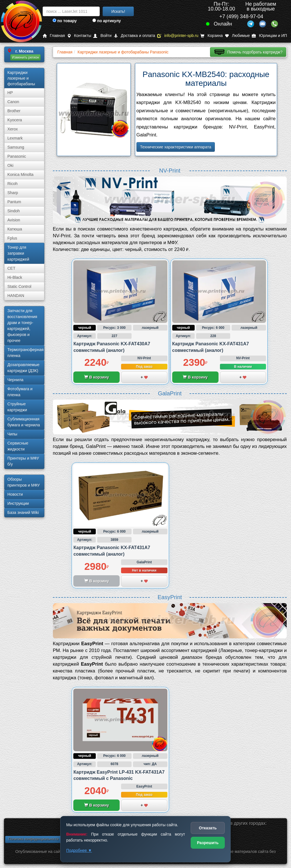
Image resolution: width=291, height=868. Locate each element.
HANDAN (16, 296)
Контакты (79, 36)
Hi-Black (15, 277)
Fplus (12, 238)
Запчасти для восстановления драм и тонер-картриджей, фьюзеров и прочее (22, 326)
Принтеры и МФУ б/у (23, 461)
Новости (15, 494)
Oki (10, 165)
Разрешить (208, 843)
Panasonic (17, 156)
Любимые (237, 36)
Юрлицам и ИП (269, 36)
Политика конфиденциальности (33, 839)
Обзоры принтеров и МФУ (24, 482)
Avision (14, 220)
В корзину (96, 377)
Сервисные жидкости (18, 446)
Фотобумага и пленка (20, 392)
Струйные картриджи (17, 407)
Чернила (15, 380)
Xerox (13, 129)
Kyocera (15, 120)
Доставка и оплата (134, 36)
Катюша (15, 229)
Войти (102, 36)
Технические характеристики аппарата (176, 147)
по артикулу (107, 21)
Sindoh (14, 211)
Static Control (19, 286)
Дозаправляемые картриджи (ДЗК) (23, 368)
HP (10, 93)
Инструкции (18, 503)
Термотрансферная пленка (25, 353)
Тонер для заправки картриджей (18, 253)
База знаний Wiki (23, 512)
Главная (54, 36)
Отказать (208, 828)
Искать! (118, 11)
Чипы (12, 434)
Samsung (16, 147)
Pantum (14, 202)
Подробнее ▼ (79, 850)
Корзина (211, 36)
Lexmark (15, 138)
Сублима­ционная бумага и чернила (24, 422)
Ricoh (13, 184)
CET (11, 268)
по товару (65, 21)
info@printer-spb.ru (178, 36)
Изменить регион (25, 57)
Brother (14, 111)
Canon (13, 102)
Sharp (13, 193)
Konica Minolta (20, 175)
